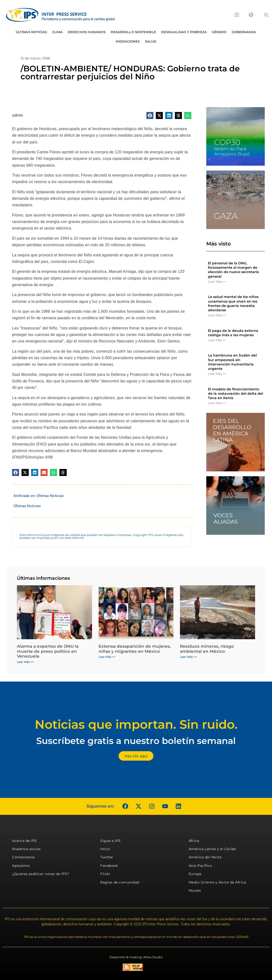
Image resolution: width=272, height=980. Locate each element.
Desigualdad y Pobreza (184, 32)
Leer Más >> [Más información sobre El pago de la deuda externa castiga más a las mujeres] (217, 340)
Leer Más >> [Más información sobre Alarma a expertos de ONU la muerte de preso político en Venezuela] (25, 662)
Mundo (195, 891)
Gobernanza (244, 32)
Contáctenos (24, 857)
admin (18, 115)
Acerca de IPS (25, 841)
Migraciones (128, 41)
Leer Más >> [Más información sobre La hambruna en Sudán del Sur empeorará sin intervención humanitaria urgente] (217, 374)
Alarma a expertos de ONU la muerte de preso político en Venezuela (48, 651)
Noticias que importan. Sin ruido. (136, 724)
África (194, 841)
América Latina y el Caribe (212, 849)
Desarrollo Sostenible (133, 32)
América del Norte (205, 857)
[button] (266, 15)
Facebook (109, 866)
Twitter (107, 857)
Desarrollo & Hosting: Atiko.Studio (136, 957)
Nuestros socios (26, 849)
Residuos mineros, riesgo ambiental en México (207, 649)
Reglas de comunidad (120, 882)
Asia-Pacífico (200, 866)
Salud (151, 41)
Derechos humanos (87, 32)
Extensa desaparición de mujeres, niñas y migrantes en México (135, 649)
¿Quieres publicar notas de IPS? (41, 874)
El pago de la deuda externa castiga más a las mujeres (233, 333)
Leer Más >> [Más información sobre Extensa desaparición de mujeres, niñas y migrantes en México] (107, 657)
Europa (195, 874)
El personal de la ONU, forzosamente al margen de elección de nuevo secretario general (233, 270)
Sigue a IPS (111, 841)
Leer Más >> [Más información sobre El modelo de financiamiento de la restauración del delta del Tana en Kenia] (217, 403)
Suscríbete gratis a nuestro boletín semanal (136, 741)
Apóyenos (21, 866)
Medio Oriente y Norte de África (217, 882)
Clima (57, 32)
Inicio (105, 849)
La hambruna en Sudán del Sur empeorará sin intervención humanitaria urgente (232, 362)
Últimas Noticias (31, 32)
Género (219, 32)
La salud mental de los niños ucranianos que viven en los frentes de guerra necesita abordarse (233, 303)
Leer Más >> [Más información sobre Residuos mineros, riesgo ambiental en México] (188, 657)
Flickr (105, 874)
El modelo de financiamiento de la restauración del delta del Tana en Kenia (236, 393)
